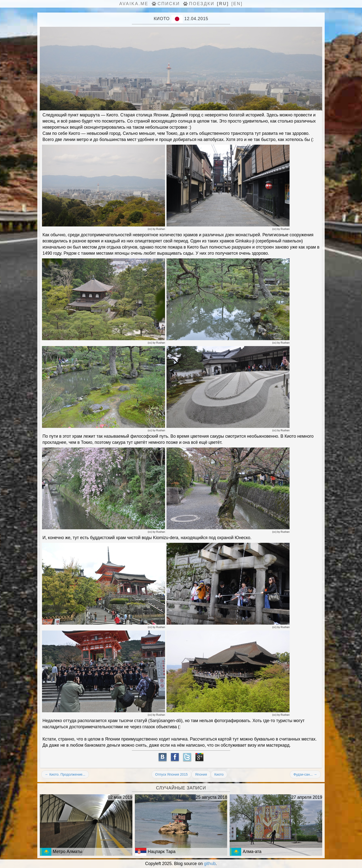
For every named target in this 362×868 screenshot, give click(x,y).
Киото (219, 774)
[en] (237, 4)
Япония (201, 774)
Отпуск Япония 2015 (171, 774)
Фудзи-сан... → (305, 774)
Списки (165, 4)
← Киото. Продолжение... (65, 774)
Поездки (199, 4)
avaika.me (134, 4)
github (210, 864)
